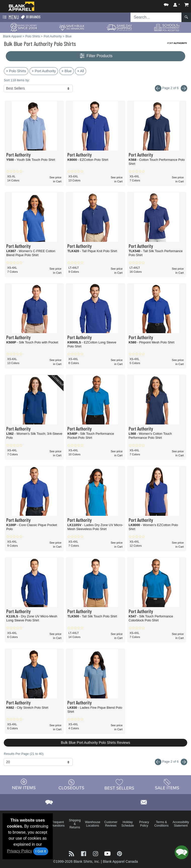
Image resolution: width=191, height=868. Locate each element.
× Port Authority (44, 71)
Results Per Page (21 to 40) (24, 754)
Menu (10, 17)
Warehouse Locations (93, 824)
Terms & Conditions (161, 824)
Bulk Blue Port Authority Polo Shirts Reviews (95, 743)
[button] (166, 4)
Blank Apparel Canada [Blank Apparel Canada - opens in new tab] (120, 861)
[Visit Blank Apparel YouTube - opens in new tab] (108, 853)
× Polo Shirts (16, 71)
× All (81, 71)
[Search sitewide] (156, 17)
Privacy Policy (20, 851)
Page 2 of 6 (171, 762)
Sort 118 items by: (17, 80)
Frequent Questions (58, 824)
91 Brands (31, 17)
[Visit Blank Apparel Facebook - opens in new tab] (84, 853)
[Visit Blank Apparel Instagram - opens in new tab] (96, 853)
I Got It (41, 851)
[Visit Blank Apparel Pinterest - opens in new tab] (120, 853)
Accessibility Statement (181, 824)
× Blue (67, 71)
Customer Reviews (111, 824)
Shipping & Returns (75, 824)
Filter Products (96, 56)
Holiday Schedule (128, 824)
